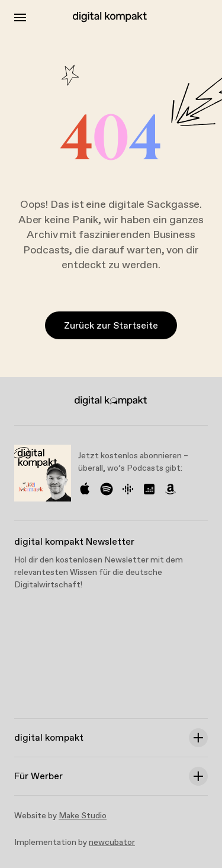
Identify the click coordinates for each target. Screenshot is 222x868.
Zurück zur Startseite (111, 326)
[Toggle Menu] (20, 17)
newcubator (112, 843)
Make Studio (83, 816)
